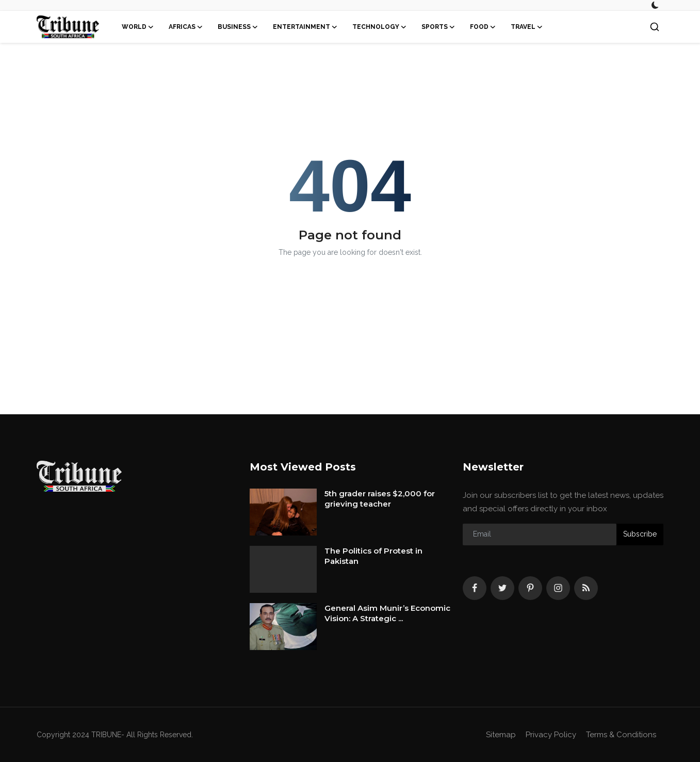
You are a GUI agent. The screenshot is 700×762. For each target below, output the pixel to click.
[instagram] (558, 588)
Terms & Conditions (621, 735)
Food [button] (483, 27)
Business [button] (238, 27)
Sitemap (501, 735)
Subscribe (640, 534)
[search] (655, 27)
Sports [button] (438, 27)
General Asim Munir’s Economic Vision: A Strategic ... (387, 613)
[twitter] (502, 588)
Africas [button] (186, 27)
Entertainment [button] (305, 27)
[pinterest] (530, 588)
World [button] (138, 27)
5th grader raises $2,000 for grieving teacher (380, 499)
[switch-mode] (655, 5)
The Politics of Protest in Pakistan (373, 556)
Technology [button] (380, 27)
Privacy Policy (551, 735)
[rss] (586, 588)
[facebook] (475, 588)
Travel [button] (527, 27)
